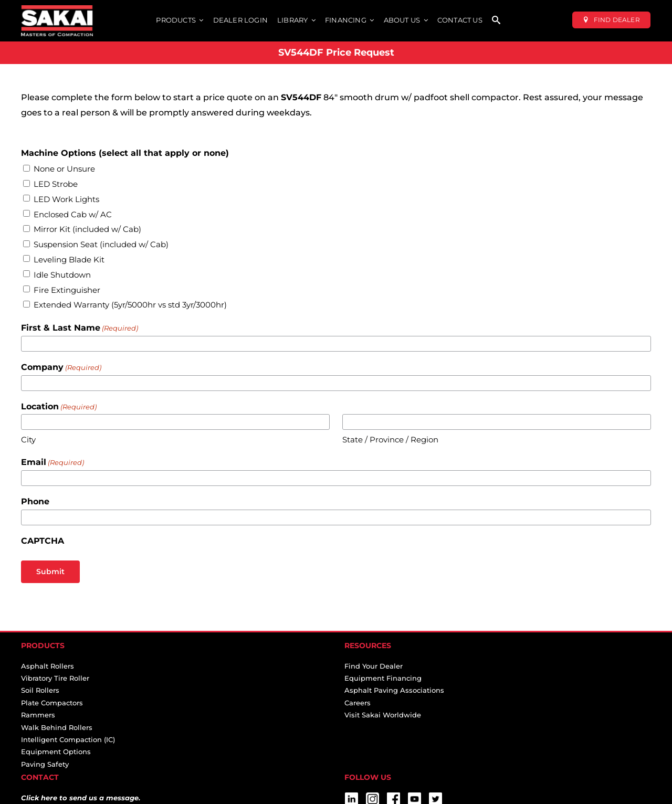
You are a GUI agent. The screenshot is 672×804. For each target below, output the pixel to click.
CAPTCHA (43, 541)
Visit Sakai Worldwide (383, 715)
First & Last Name (80, 328)
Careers (358, 703)
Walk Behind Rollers (57, 727)
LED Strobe (56, 184)
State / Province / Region (390, 440)
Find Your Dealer (374, 666)
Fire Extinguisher (67, 290)
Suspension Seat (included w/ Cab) (101, 244)
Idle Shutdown (62, 275)
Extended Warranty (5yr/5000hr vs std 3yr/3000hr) (130, 305)
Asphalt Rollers (48, 666)
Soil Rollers (40, 690)
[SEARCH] (496, 21)
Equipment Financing (383, 678)
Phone (35, 501)
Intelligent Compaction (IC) (68, 739)
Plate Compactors (52, 703)
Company (61, 368)
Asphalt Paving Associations (394, 690)
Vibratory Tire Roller (55, 678)
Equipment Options (56, 752)
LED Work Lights (66, 199)
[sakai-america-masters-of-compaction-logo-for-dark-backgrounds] (57, 9)
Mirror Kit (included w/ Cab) (87, 229)
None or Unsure (64, 169)
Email (52, 463)
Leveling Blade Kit (69, 260)
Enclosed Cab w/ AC (73, 214)
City (28, 440)
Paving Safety (45, 764)
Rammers (38, 715)
